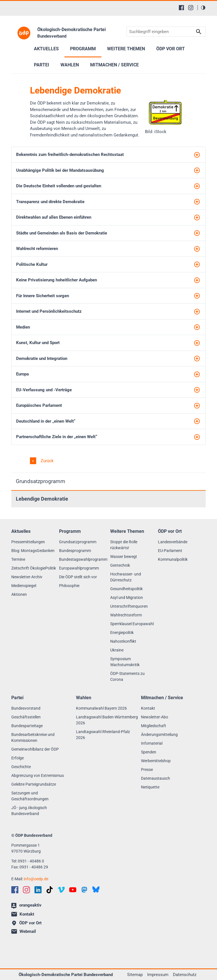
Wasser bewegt (124, 557)
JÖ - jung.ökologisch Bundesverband (29, 811)
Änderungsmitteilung (159, 735)
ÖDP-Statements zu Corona (127, 676)
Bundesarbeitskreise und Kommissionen (33, 737)
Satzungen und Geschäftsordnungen (30, 796)
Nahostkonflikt (123, 641)
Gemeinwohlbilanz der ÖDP (35, 749)
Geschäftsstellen (26, 717)
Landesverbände (173, 542)
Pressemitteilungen (28, 542)
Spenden (149, 752)
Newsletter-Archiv (27, 577)
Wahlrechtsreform (126, 615)
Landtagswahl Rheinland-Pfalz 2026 (103, 735)
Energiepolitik (122, 633)
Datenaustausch (156, 778)
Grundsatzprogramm (41, 481)
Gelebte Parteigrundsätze (34, 784)
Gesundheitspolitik (126, 589)
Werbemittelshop (156, 761)
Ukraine (117, 650)
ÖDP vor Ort (171, 49)
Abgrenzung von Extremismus (38, 775)
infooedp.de (36, 879)
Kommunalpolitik (173, 559)
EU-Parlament (170, 551)
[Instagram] (191, 8)
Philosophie (69, 586)
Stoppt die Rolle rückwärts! (124, 545)
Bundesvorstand (26, 708)
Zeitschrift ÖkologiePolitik (34, 568)
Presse (147, 770)
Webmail (24, 931)
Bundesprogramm (75, 551)
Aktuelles (46, 49)
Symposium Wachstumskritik (125, 662)
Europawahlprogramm (79, 568)
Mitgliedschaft (154, 726)
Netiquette (150, 787)
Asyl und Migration (127, 597)
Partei (42, 65)
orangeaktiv (26, 906)
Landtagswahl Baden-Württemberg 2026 (107, 720)
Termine (18, 559)
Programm (83, 49)
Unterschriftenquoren (129, 606)
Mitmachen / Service (114, 65)
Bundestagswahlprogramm (83, 559)
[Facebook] (181, 8)
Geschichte (21, 767)
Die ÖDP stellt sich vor (78, 577)
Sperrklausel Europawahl (132, 624)
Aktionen (19, 594)
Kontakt (148, 708)
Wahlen (70, 65)
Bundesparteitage (27, 726)
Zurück (47, 461)
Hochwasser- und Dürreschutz (126, 577)
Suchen (199, 32)
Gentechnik (120, 565)
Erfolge (18, 758)
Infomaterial (152, 743)
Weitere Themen (126, 49)
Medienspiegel (24, 586)
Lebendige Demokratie (42, 499)
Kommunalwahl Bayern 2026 (101, 708)
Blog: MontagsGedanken (33, 551)
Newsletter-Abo (155, 717)
